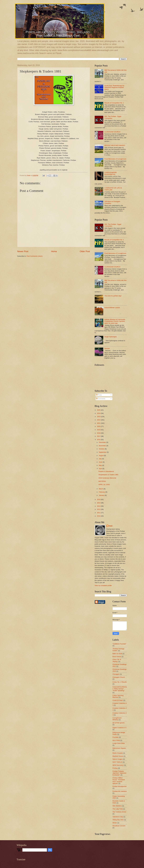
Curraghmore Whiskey (117, 719)
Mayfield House (118, 756)
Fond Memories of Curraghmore (115, 159)
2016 (99, 440)
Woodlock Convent (119, 826)
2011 (99, 513)
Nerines (107, 348)
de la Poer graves (119, 723)
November (103, 446)
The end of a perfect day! (113, 296)
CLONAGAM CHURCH (112, 132)
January (102, 495)
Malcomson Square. (119, 748)
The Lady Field (118, 809)
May (101, 465)
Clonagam (116, 674)
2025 (99, 410)
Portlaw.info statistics (120, 791)
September (103, 452)
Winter (115, 823)
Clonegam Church (119, 677)
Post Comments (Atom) (35, 256)
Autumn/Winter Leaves (112, 308)
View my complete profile (103, 585)
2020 (99, 426)
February (102, 492)
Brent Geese (117, 657)
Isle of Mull (116, 740)
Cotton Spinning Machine (118, 696)
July (100, 459)
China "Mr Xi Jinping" (117, 660)
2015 (99, 499)
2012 (99, 509)
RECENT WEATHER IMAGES (115, 145)
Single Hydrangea (111, 337)
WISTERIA (102, 481)
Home (54, 251)
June (101, 462)
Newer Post (23, 251)
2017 (99, 436)
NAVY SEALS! (117, 762)
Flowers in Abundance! (106, 471)
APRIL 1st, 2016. (104, 484)
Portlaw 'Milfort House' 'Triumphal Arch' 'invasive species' (119, 781)
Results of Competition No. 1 (114, 103)
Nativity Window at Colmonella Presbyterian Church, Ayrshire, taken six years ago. (115, 321)
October (102, 449)
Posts (99, 395)
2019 (99, 430)
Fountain (116, 737)
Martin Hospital (118, 753)
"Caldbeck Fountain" (120, 644)
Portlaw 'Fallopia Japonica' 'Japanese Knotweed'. (119, 773)
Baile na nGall (117, 654)
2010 (99, 516)
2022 (99, 420)
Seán (111, 526)
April (101, 469)
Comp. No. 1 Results (120, 682)
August (101, 456)
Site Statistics (117, 806)
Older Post (85, 251)
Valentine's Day (118, 817)
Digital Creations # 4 (119, 728)
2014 (99, 503)
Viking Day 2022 (118, 820)
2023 (99, 417)
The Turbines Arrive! (119, 812)
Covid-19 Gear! (118, 700)
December (103, 442)
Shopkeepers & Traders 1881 (108, 475)
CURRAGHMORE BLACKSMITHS (111, 173)
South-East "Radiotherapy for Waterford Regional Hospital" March (114, 87)
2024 (99, 413)
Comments (101, 399)
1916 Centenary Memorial (107, 478)
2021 (99, 423)
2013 (99, 506)
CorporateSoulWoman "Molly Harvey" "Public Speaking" (120, 689)
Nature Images (118, 759)
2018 (99, 433)
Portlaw (115, 768)
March (101, 489)
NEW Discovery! (118, 765)
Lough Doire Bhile (119, 743)
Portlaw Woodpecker (120, 786)
